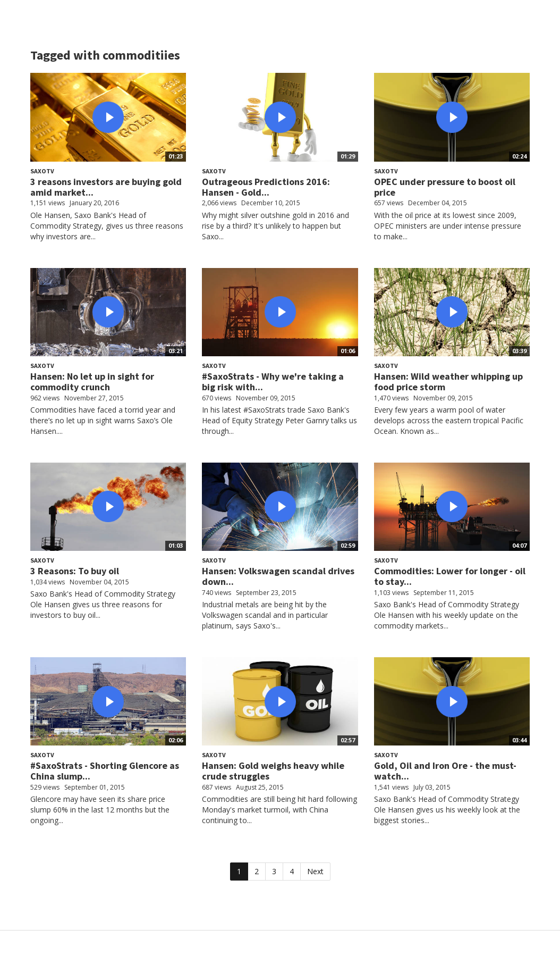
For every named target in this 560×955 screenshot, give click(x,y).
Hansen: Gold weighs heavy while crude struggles (273, 771)
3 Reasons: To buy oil (75, 571)
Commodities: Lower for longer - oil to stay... (450, 576)
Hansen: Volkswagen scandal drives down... (278, 576)
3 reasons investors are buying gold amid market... (106, 187)
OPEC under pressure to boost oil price (445, 187)
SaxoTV (42, 171)
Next (315, 871)
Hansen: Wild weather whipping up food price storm (448, 382)
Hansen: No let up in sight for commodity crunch (92, 382)
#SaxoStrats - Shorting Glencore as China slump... (105, 771)
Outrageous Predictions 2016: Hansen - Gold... (266, 187)
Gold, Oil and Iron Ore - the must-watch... (445, 771)
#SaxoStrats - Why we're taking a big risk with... (273, 382)
